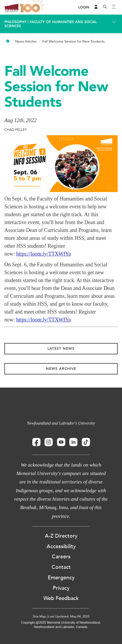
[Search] (105, 7)
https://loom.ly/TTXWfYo (44, 254)
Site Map (39, 616)
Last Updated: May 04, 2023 (69, 616)
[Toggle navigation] (114, 7)
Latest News (61, 349)
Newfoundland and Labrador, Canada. (61, 627)
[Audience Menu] (96, 7)
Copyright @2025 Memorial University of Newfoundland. (61, 622)
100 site (33, 7)
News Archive (61, 369)
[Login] (84, 7)
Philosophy (15, 22)
